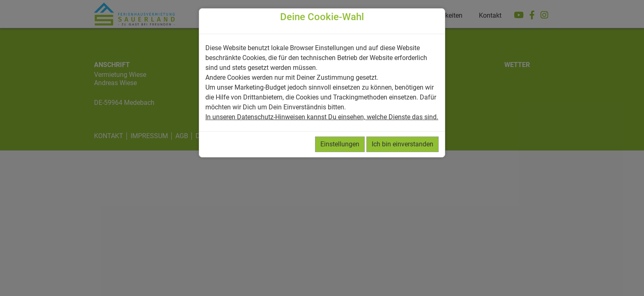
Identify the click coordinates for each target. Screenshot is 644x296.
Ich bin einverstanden (402, 144)
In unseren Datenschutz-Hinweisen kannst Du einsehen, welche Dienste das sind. (322, 117)
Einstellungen (340, 144)
